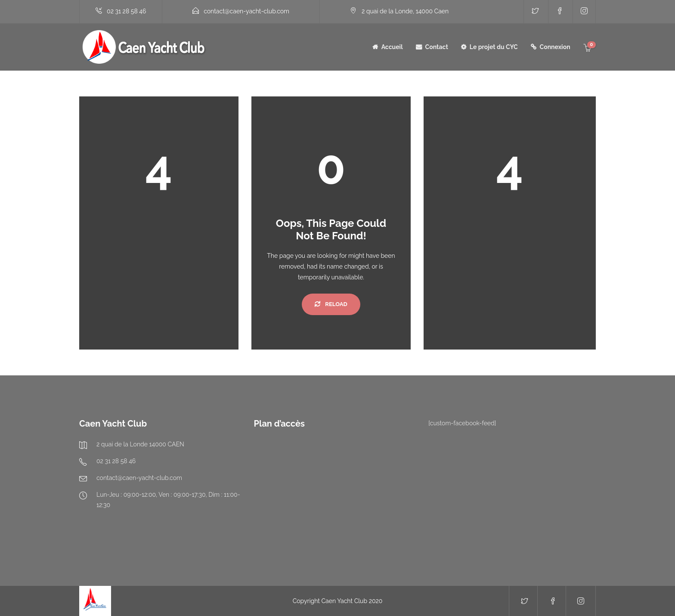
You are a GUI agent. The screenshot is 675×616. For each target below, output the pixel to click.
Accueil (392, 47)
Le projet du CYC (494, 47)
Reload (331, 304)
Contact (437, 47)
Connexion (555, 47)
